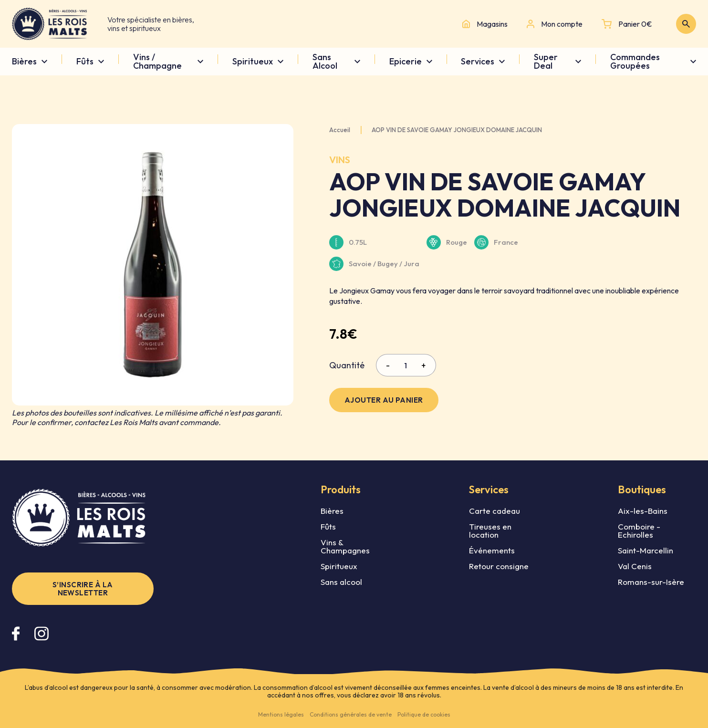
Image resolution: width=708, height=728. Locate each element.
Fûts (85, 62)
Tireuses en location (490, 530)
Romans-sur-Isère (651, 582)
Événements (492, 550)
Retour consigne (499, 566)
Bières (24, 62)
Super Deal (546, 62)
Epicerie (406, 62)
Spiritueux (253, 62)
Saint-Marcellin (646, 550)
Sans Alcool (325, 62)
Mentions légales (281, 714)
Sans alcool (341, 582)
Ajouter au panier (384, 400)
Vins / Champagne (157, 62)
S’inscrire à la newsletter (83, 589)
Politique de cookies (424, 714)
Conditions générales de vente (351, 714)
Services (478, 62)
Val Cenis (635, 566)
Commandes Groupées (635, 62)
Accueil (340, 130)
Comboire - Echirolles (639, 530)
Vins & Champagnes (345, 546)
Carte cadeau (495, 511)
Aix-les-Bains (643, 511)
